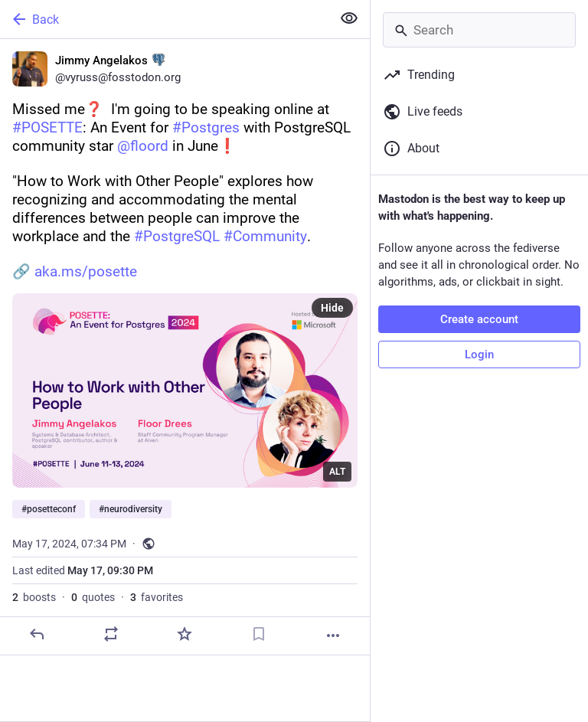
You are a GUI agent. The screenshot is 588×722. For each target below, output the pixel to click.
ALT (337, 472)
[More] (333, 635)
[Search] (479, 30)
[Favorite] (185, 634)
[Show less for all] (349, 18)
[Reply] (37, 634)
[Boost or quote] (111, 634)
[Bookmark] (259, 634)
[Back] (164, 19)
